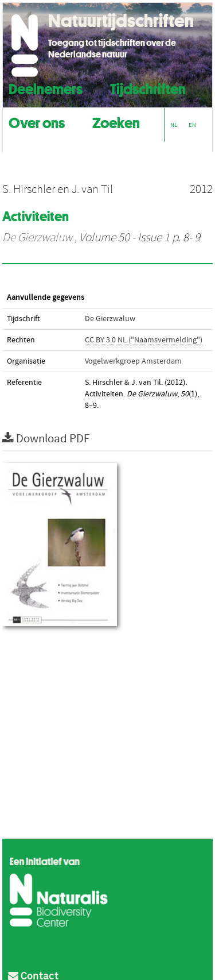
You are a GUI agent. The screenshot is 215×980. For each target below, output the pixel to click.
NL (174, 125)
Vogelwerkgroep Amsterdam (133, 361)
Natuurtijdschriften (121, 21)
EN (192, 125)
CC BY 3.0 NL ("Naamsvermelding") (144, 340)
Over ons (37, 121)
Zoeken (116, 121)
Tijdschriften (148, 88)
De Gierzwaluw (37, 238)
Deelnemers (46, 88)
